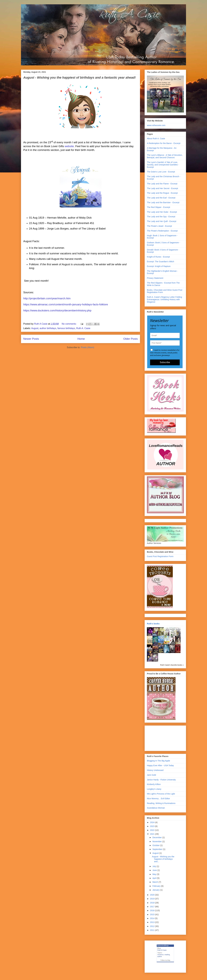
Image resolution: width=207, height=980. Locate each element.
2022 (153, 830)
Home (81, 339)
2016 (153, 910)
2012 (153, 926)
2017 (153, 907)
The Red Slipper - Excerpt (158, 207)
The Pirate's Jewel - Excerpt (159, 226)
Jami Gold (151, 775)
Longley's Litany (154, 789)
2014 (153, 918)
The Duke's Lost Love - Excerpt (161, 172)
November (157, 841)
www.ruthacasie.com (156, 125)
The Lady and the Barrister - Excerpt (163, 202)
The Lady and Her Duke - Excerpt (162, 212)
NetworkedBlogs (163, 946)
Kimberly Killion (154, 784)
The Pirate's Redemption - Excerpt (162, 231)
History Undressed (155, 770)
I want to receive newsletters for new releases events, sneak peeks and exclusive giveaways (165, 353)
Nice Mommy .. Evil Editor (158, 799)
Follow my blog (165, 960)
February (157, 886)
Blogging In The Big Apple (158, 761)
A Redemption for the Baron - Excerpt (164, 143)
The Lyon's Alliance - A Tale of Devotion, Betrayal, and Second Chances (165, 156)
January (156, 890)
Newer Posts (31, 339)
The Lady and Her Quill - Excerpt (162, 221)
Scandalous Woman (156, 808)
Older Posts (131, 339)
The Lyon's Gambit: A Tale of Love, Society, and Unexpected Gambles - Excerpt (163, 165)
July (154, 866)
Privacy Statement (155, 278)
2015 (153, 914)
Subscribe (165, 362)
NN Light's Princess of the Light (161, 794)
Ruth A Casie (162, 950)
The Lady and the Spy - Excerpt (161, 217)
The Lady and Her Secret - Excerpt (162, 188)
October (156, 845)
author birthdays (48, 328)
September (158, 849)
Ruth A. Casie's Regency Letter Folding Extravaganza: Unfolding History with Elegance (164, 299)
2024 (153, 822)
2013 (153, 922)
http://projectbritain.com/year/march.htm (47, 298)
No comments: (69, 324)
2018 (153, 903)
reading (167, 955)
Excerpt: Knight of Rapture (159, 266)
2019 (153, 899)
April (155, 878)
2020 (153, 895)
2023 (153, 826)
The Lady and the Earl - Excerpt (161, 198)
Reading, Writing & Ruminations (161, 803)
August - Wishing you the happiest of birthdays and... (163, 859)
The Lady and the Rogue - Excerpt (162, 193)
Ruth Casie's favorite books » (172, 665)
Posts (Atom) (88, 347)
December (157, 837)
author (160, 956)
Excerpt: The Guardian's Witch (160, 262)
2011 (153, 930)
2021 (153, 834)
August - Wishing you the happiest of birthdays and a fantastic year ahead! (79, 78)
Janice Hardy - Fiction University (161, 780)
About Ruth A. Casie (156, 139)
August (35, 328)
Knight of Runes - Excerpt (158, 257)
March (155, 882)
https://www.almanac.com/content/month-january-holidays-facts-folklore (66, 304)
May (155, 874)
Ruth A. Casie (83, 328)
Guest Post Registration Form (160, 556)
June (155, 870)
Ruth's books (153, 624)
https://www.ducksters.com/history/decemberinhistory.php (57, 310)
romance (160, 955)
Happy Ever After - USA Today (160, 765)
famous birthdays (66, 328)
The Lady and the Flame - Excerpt (162, 184)
